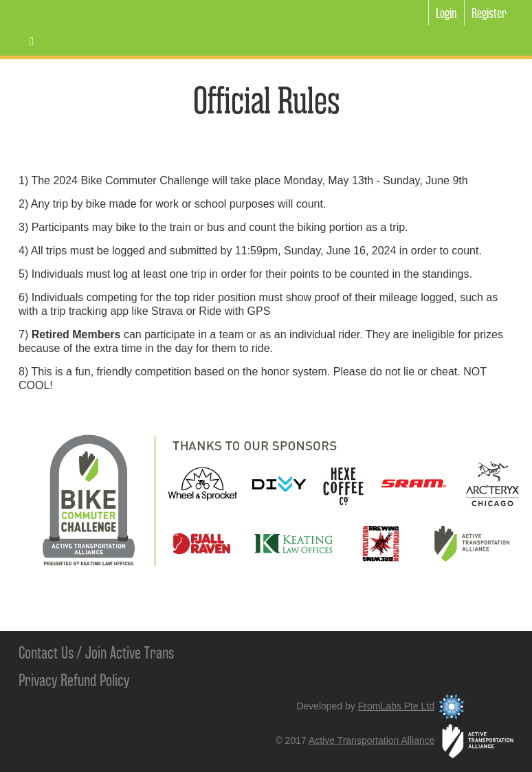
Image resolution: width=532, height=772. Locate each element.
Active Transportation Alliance (411, 740)
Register (489, 13)
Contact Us (46, 653)
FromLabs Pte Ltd (413, 706)
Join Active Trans (130, 653)
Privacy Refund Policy (74, 681)
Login (446, 13)
